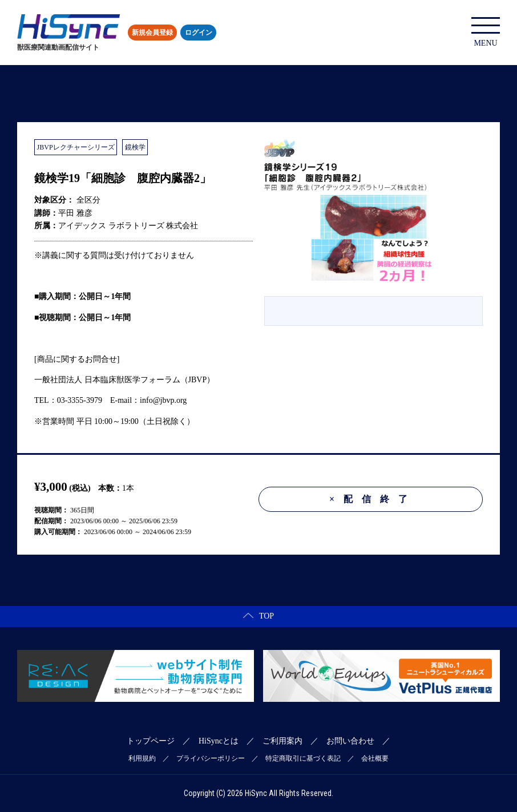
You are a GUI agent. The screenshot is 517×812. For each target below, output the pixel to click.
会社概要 (375, 758)
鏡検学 (135, 147)
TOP (258, 616)
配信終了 (373, 499)
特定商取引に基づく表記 (303, 758)
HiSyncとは (219, 741)
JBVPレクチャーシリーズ (76, 147)
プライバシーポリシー (211, 758)
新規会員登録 (152, 33)
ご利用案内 (282, 741)
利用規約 (142, 758)
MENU (486, 32)
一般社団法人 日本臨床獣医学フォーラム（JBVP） (124, 380)
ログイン (199, 33)
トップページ (151, 741)
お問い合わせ (350, 741)
